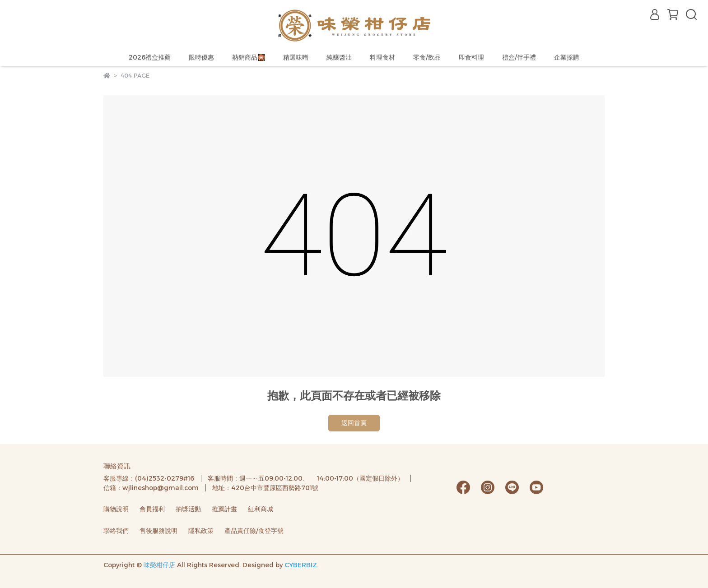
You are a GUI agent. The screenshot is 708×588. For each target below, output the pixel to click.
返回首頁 (354, 423)
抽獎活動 (188, 509)
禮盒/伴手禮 (519, 57)
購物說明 (116, 509)
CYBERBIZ (301, 565)
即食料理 (471, 57)
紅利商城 (261, 509)
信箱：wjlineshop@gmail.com (151, 488)
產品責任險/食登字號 (254, 531)
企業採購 (567, 57)
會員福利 (152, 509)
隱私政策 (201, 531)
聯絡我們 (116, 531)
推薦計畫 (224, 509)
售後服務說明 (158, 531)
